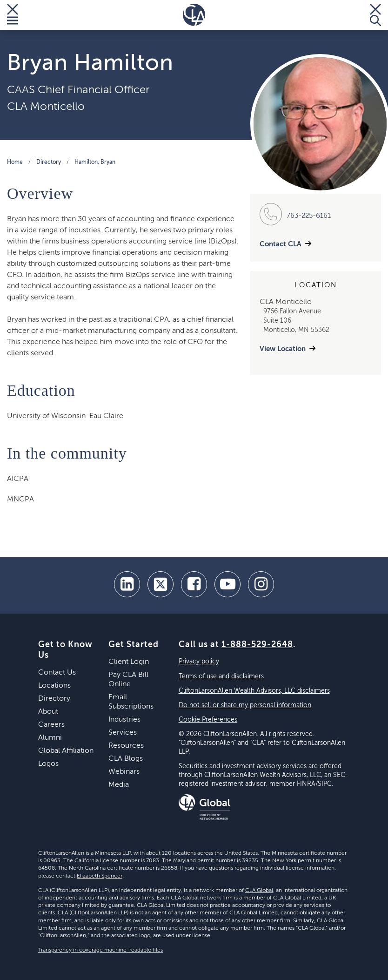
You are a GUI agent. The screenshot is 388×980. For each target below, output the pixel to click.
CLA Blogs (126, 759)
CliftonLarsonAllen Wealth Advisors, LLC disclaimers (254, 691)
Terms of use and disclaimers (221, 676)
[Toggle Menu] (13, 15)
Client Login (129, 662)
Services (123, 733)
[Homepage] (194, 15)
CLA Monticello (46, 107)
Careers (51, 725)
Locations (54, 686)
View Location (283, 349)
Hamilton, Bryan (95, 162)
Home (15, 162)
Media (119, 785)
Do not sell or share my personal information (245, 705)
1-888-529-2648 (257, 645)
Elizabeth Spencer (100, 876)
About (48, 712)
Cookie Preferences (208, 720)
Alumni (50, 738)
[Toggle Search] (375, 15)
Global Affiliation (66, 751)
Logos (48, 764)
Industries (124, 720)
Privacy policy (199, 662)
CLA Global (259, 891)
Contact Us (57, 673)
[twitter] (161, 584)
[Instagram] (261, 584)
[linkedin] (127, 584)
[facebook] (194, 584)
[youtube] (227, 584)
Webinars (124, 772)
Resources (126, 746)
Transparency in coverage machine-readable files (100, 950)
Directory (49, 162)
